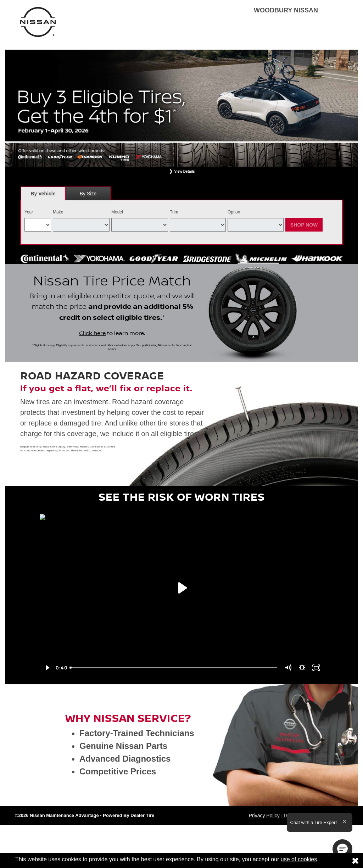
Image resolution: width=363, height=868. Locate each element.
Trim (174, 212)
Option (234, 212)
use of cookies (299, 859)
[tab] (43, 193)
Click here (92, 333)
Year (29, 212)
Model (117, 212)
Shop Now (304, 225)
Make (58, 212)
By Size (88, 194)
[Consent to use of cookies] (355, 861)
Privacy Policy (264, 816)
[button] (342, 849)
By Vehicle (43, 196)
